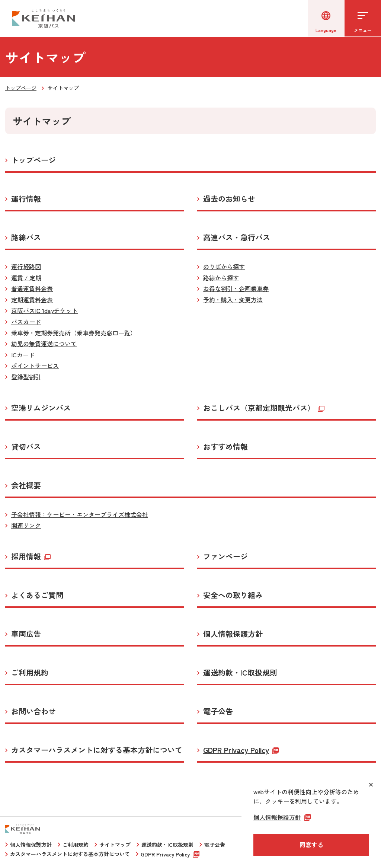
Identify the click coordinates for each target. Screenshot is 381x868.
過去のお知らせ (229, 199)
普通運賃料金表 (32, 288)
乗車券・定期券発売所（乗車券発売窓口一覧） (74, 333)
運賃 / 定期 (26, 278)
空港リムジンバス (41, 408)
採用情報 (26, 556)
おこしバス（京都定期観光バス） (259, 408)
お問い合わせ (33, 711)
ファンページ (225, 556)
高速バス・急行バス (237, 237)
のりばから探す (224, 267)
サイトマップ (115, 845)
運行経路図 (26, 267)
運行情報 (26, 199)
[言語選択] (325, 19)
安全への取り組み (233, 595)
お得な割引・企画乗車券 (236, 288)
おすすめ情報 (225, 447)
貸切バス (26, 447)
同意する (311, 845)
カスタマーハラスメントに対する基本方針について (97, 750)
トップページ (21, 88)
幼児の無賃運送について (44, 344)
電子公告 (218, 711)
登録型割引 (26, 377)
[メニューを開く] (362, 19)
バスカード (26, 322)
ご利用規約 (30, 673)
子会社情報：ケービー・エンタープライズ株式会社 (80, 514)
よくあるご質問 (37, 595)
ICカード (23, 355)
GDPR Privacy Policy (236, 750)
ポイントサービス (35, 366)
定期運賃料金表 (32, 300)
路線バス (26, 237)
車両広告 (26, 634)
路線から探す (221, 278)
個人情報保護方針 (233, 634)
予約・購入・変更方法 (233, 300)
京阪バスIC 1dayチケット (44, 310)
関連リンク (26, 525)
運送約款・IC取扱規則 (240, 673)
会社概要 (26, 485)
